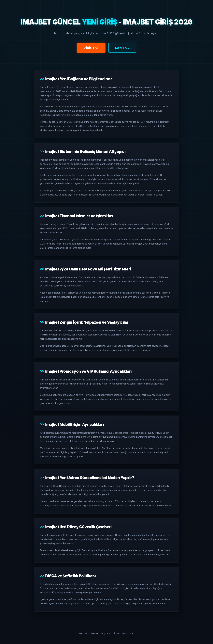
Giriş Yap (91, 48)
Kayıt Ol (122, 48)
